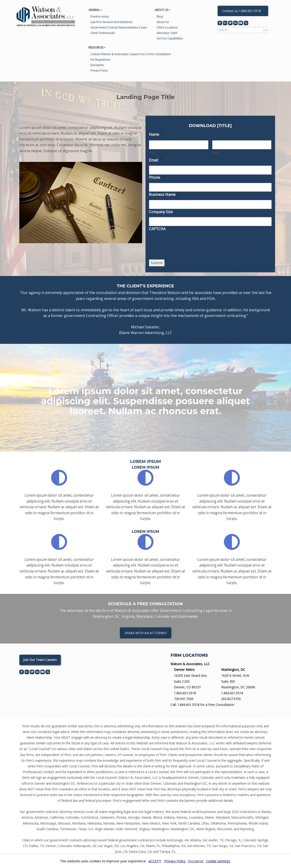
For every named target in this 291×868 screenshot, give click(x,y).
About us (163, 22)
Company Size (161, 212)
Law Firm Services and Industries (111, 22)
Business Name (164, 195)
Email (155, 160)
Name (156, 134)
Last (216, 152)
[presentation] (183, 251)
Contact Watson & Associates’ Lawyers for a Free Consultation (131, 54)
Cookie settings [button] (218, 861)
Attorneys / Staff (167, 33)
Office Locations (167, 27)
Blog (160, 17)
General (94, 10)
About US (161, 10)
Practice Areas (100, 17)
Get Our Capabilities (170, 38)
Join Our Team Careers (40, 660)
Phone (156, 177)
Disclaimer (97, 65)
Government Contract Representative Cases (119, 27)
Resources (96, 47)
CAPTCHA (157, 229)
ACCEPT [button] (155, 861)
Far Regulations (100, 60)
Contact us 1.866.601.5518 (242, 11)
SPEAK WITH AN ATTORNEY (146, 633)
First (152, 152)
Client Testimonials (103, 33)
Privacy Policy (99, 70)
